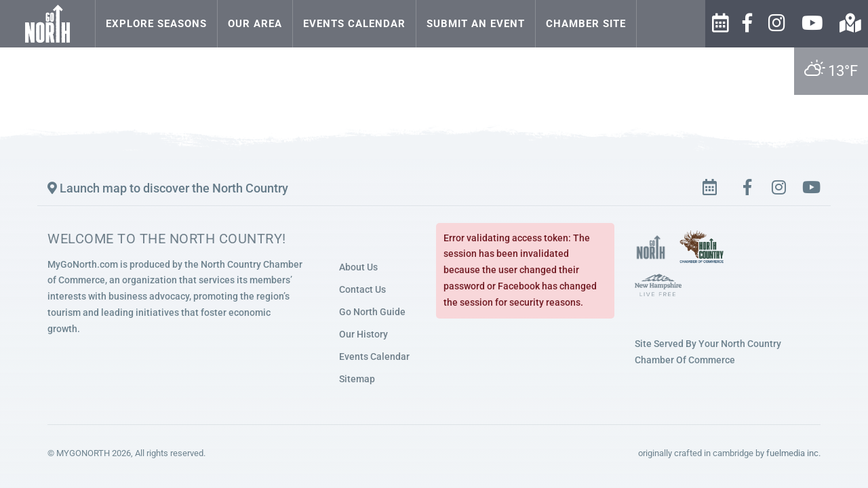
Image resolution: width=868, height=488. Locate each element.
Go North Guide (372, 312)
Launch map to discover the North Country (168, 188)
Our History (363, 334)
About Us (358, 267)
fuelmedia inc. (793, 453)
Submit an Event (476, 24)
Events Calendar (354, 24)
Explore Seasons (156, 24)
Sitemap (357, 379)
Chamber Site (586, 24)
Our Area (255, 24)
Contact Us (362, 289)
